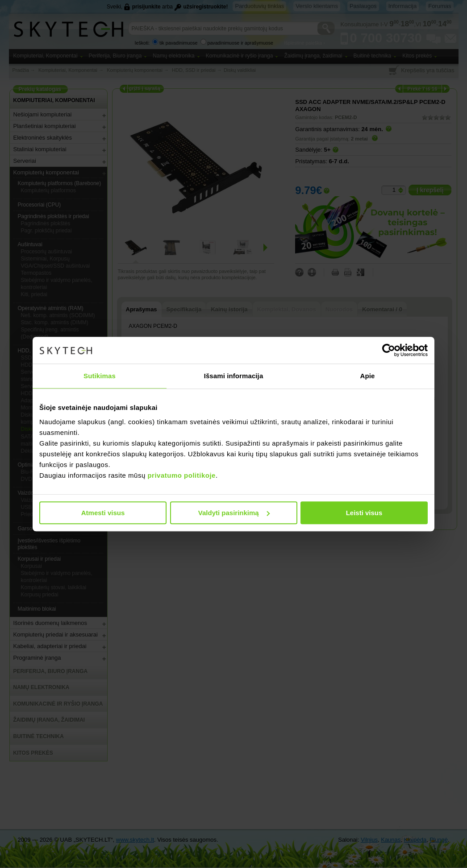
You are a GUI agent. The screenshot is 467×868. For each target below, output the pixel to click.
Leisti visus (364, 513)
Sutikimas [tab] (100, 376)
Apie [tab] (368, 376)
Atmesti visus (103, 513)
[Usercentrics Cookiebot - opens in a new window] (389, 350)
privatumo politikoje (181, 475)
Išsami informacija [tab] (234, 376)
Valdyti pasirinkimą (234, 513)
